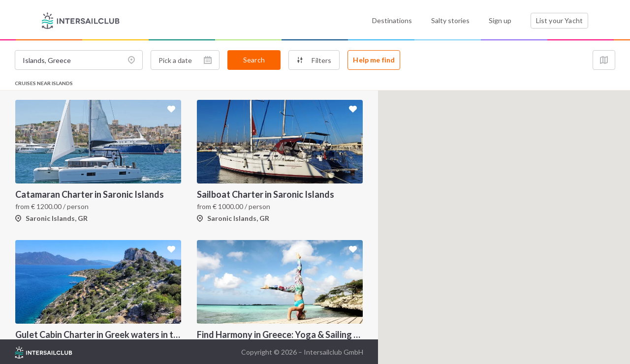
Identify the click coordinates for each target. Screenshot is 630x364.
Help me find (374, 60)
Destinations (392, 20)
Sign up (500, 20)
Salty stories (450, 20)
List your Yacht (559, 20)
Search (254, 60)
